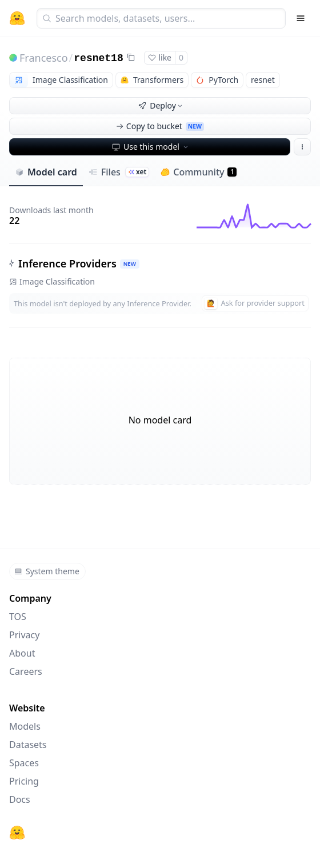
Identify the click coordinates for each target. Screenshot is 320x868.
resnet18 (98, 58)
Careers (26, 671)
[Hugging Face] (17, 833)
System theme (47, 571)
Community (199, 172)
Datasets (28, 745)
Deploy (161, 105)
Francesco (44, 58)
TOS (18, 617)
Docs (20, 799)
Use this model (151, 147)
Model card (46, 172)
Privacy (24, 635)
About (22, 653)
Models (25, 726)
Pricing (24, 781)
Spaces (24, 763)
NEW (130, 264)
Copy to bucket (160, 126)
